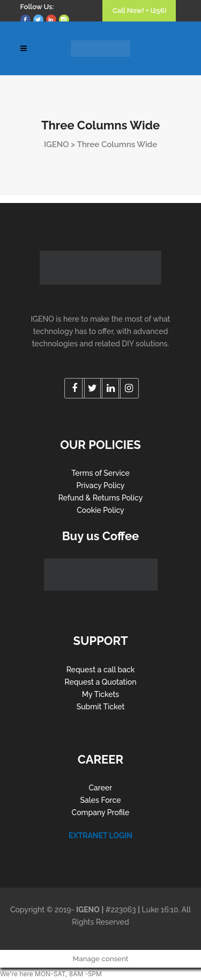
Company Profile (101, 812)
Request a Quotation (101, 682)
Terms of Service (100, 473)
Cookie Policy (100, 510)
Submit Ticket (101, 707)
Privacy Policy (100, 485)
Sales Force (101, 800)
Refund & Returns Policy (101, 498)
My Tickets (100, 694)
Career (101, 788)
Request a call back (101, 670)
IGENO (57, 144)
